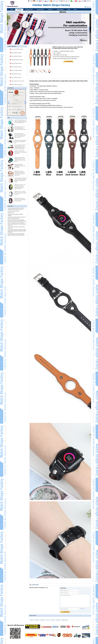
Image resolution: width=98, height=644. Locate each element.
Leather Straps (35, 585)
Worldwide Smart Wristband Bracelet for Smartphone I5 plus (20, 142)
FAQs (69, 9)
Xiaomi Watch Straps (17, 56)
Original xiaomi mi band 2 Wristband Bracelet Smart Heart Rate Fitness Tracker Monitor (20, 160)
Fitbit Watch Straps (16, 74)
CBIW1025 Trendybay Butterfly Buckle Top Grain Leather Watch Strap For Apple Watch (20, 173)
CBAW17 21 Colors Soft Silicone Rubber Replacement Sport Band (21, 152)
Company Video (40, 9)
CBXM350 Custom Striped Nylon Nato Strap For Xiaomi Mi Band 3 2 (20, 193)
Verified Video (89, 7)
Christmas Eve (11, 213)
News (75, 9)
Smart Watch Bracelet (17, 85)
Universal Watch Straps (17, 49)
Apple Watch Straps (16, 53)
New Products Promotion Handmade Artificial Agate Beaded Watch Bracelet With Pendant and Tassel (17, 231)
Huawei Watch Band (16, 63)
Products (19, 9)
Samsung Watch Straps (17, 60)
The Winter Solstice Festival (13, 211)
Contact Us (50, 9)
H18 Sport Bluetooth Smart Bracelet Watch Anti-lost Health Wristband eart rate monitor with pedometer (20, 147)
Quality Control (60, 9)
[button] (45, 43)
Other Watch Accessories (18, 81)
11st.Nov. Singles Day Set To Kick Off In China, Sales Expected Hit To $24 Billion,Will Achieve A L (17, 224)
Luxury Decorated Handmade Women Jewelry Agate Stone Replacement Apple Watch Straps (20, 180)
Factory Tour (43, 620)
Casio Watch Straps (16, 77)
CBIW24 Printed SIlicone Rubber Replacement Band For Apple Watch (20, 200)
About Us (32, 620)
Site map (53, 620)
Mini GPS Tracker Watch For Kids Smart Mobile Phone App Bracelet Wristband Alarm (21, 121)
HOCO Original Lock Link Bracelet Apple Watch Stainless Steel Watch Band (20, 128)
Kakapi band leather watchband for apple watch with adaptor (20, 166)
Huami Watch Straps (16, 67)
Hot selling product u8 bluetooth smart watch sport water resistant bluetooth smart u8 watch (20, 136)
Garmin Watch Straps (17, 70)
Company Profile (29, 9)
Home (12, 9)
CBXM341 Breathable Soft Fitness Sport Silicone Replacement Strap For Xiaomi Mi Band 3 (20, 187)
